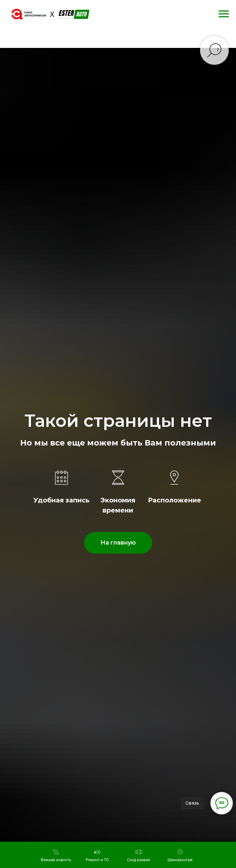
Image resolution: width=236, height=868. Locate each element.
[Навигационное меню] (224, 14)
